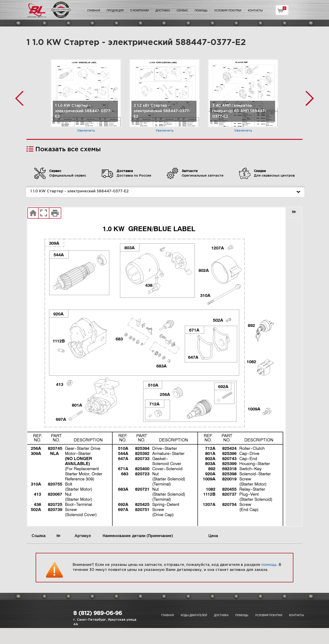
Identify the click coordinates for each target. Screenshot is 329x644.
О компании (139, 11)
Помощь (201, 11)
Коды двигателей (194, 615)
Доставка (163, 11)
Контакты (255, 11)
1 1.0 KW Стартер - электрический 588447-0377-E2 (166, 192)
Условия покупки (228, 11)
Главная (94, 11)
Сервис (182, 11)
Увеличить (86, 131)
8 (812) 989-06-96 (98, 613)
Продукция (115, 11)
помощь (269, 565)
